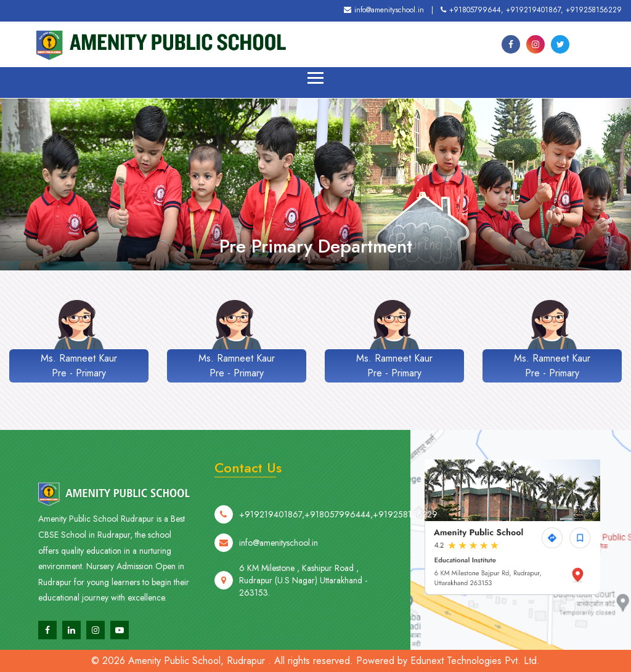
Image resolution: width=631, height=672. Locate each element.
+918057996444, (339, 547)
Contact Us (248, 468)
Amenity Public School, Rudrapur (197, 661)
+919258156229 (594, 10)
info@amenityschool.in (384, 10)
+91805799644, (472, 10)
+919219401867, (535, 10)
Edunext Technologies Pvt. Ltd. (475, 661)
